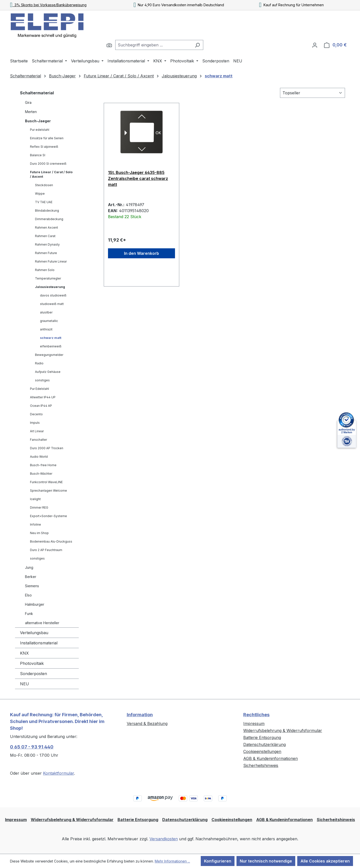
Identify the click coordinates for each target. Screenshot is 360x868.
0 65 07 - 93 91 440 (32, 747)
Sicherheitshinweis (261, 765)
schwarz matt (51, 338)
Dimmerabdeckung (49, 219)
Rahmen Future (46, 253)
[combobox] (153, 45)
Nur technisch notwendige (266, 861)
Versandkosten (164, 839)
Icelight (35, 499)
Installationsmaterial (39, 643)
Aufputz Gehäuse (48, 372)
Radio (39, 363)
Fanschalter (38, 440)
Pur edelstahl (40, 130)
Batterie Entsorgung (262, 737)
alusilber (46, 312)
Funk (29, 614)
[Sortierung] (312, 93)
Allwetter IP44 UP (43, 397)
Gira (28, 102)
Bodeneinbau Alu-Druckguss (51, 541)
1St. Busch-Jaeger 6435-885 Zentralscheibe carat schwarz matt (138, 178)
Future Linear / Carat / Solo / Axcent (51, 174)
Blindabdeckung (47, 211)
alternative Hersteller (42, 623)
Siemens (32, 586)
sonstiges (42, 380)
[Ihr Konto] (315, 45)
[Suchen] (109, 45)
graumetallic (49, 321)
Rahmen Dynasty (47, 244)
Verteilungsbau (34, 633)
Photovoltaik (32, 663)
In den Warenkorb (141, 253)
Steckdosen (44, 185)
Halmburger (35, 604)
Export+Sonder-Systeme (48, 516)
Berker (31, 577)
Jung (29, 567)
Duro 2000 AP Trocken (47, 448)
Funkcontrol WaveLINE (46, 482)
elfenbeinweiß (51, 346)
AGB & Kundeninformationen (270, 758)
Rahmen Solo (45, 270)
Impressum (254, 723)
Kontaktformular (58, 773)
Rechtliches (256, 715)
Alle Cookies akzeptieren (325, 861)
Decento (36, 414)
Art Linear (37, 431)
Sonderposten (33, 674)
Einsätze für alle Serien (47, 138)
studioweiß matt (52, 304)
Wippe (40, 194)
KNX (24, 653)
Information (140, 715)
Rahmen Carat (45, 236)
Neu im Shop (39, 533)
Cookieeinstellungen (262, 751)
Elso (28, 595)
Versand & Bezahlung (147, 723)
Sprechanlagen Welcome (48, 491)
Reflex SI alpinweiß (44, 147)
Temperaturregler (48, 278)
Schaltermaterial (37, 93)
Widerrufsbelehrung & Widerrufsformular (283, 730)
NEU (24, 684)
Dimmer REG (39, 507)
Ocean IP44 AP (41, 406)
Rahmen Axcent (46, 227)
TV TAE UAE (44, 202)
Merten (31, 112)
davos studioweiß (53, 295)
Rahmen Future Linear (51, 261)
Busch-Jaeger (38, 121)
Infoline (35, 524)
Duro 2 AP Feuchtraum (46, 550)
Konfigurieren (218, 861)
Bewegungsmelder (49, 355)
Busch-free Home (43, 465)
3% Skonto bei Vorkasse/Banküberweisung (48, 5)
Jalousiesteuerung (50, 287)
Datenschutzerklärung (264, 744)
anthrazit (46, 329)
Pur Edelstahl (39, 389)
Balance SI (38, 155)
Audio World (39, 457)
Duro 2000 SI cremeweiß (48, 164)
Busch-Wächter (41, 474)
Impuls (35, 423)
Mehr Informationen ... (172, 861)
